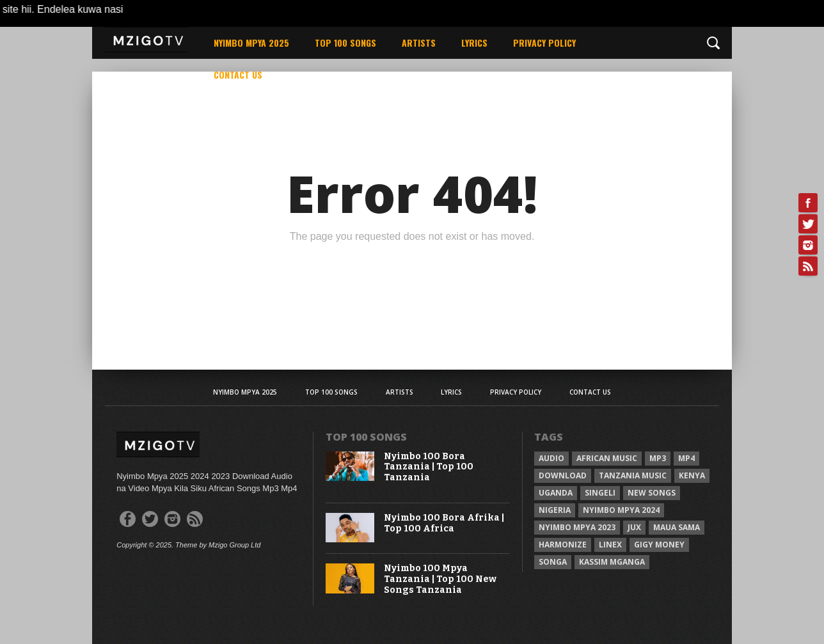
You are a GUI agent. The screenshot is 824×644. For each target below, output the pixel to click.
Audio (551, 458)
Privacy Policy (544, 43)
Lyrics (474, 43)
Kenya (692, 475)
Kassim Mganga (612, 562)
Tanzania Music (633, 475)
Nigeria (555, 510)
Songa (553, 562)
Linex (610, 545)
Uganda (556, 493)
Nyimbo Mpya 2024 (621, 510)
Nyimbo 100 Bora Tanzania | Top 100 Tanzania (429, 467)
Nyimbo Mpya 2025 (251, 43)
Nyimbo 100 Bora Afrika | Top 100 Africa (444, 523)
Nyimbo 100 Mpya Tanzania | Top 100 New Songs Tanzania (440, 579)
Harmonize (563, 545)
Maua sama (677, 527)
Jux (634, 527)
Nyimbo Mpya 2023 (577, 527)
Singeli (600, 493)
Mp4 (686, 458)
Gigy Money (659, 545)
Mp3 (658, 458)
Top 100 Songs (345, 43)
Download (563, 475)
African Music (607, 458)
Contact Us (238, 75)
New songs (652, 493)
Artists (419, 43)
